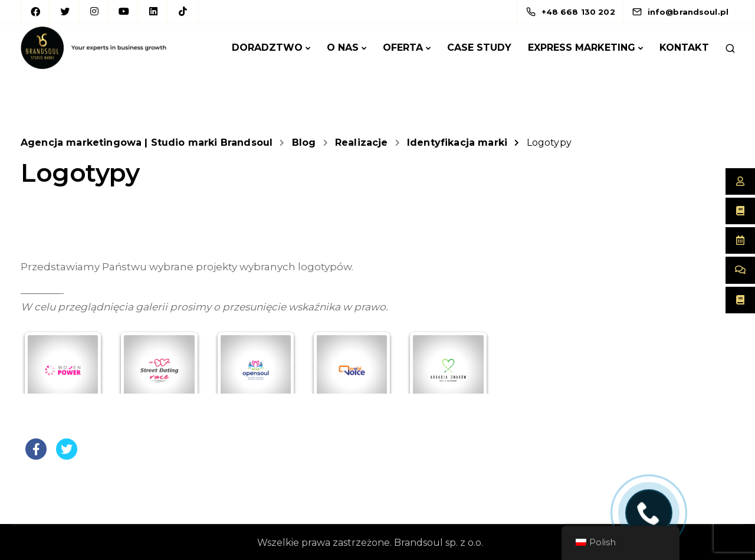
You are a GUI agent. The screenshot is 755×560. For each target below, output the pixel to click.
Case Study (479, 48)
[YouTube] (124, 12)
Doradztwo (267, 48)
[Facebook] (35, 12)
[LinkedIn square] (153, 12)
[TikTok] (183, 12)
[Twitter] (65, 12)
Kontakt (684, 48)
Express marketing (582, 48)
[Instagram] (94, 12)
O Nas (343, 48)
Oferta (403, 48)
